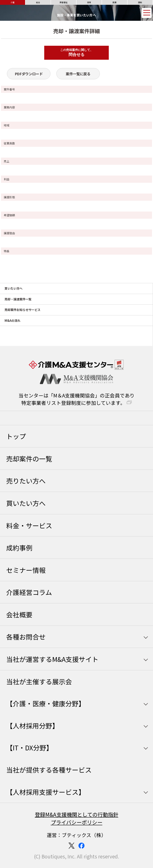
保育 (89, 2)
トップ (16, 436)
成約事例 (19, 548)
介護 (13, 2)
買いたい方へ (14, 288)
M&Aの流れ (12, 320)
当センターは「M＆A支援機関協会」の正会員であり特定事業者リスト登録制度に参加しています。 (77, 399)
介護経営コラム (29, 592)
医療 (115, 2)
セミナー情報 (26, 570)
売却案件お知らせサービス (23, 310)
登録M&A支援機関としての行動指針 (77, 814)
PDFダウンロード (29, 74)
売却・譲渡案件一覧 (18, 299)
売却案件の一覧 (29, 458)
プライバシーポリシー (77, 822)
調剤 (140, 2)
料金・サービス (29, 525)
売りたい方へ (26, 481)
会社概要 (19, 614)
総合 (38, 2)
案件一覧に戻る (78, 74)
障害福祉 (64, 2)
